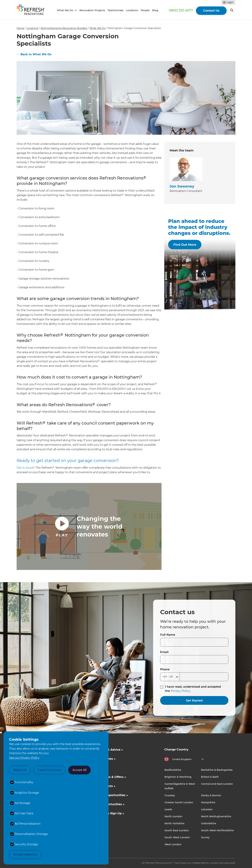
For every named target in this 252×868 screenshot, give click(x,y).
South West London (177, 837)
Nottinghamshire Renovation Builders (64, 28)
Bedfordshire (173, 770)
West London (173, 844)
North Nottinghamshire (216, 816)
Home (20, 28)
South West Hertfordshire (217, 830)
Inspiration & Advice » (107, 750)
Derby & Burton (211, 795)
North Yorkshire (174, 823)
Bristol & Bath (210, 777)
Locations (132, 10)
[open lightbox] (89, 526)
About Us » (99, 768)
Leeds (168, 809)
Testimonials (115, 10)
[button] (66, 10)
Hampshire (208, 802)
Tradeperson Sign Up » (107, 813)
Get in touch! (26, 468)
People (145, 10)
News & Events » (103, 786)
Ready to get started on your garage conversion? (68, 461)
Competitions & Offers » (108, 777)
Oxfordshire (209, 823)
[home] (32, 10)
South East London (177, 830)
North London (173, 816)
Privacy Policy (180, 691)
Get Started (194, 701)
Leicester (207, 809)
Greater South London (179, 802)
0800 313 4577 (181, 10)
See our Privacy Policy (24, 758)
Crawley (170, 795)
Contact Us (211, 11)
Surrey (205, 837)
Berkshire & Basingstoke (217, 770)
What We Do (98, 28)
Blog (155, 10)
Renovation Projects (92, 10)
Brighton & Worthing (178, 777)
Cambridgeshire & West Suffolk (180, 786)
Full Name (168, 635)
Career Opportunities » (108, 804)
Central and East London (217, 784)
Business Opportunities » (109, 795)
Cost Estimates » (103, 759)
